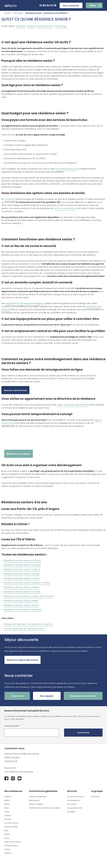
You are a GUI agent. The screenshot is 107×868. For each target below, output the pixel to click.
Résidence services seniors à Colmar (22, 560)
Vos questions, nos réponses (19, 772)
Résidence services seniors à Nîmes (22, 578)
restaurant (10, 199)
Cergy (7, 812)
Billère (7, 804)
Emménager (61, 26)
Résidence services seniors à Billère (22, 587)
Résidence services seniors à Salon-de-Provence (29, 596)
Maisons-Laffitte (11, 827)
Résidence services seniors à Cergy (22, 574)
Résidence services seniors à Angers (22, 565)
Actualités (71, 812)
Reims (7, 838)
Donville (8, 819)
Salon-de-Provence (13, 842)
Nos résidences (73, 800)
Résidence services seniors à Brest (21, 605)
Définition (21, 26)
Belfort (7, 800)
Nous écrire (10, 768)
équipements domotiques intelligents (25, 303)
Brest (7, 808)
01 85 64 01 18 (48, 5)
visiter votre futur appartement (73, 405)
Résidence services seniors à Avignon (23, 610)
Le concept (72, 804)
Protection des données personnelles (45, 808)
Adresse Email (12, 726)
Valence (8, 853)
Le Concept (18, 13)
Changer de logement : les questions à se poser (28, 624)
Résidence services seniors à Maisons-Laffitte (27, 583)
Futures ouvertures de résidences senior (24, 629)
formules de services (66, 169)
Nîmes (7, 834)
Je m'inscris (83, 733)
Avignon (8, 797)
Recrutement (34, 800)
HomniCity (95, 797)
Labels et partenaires (38, 797)
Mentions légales (36, 804)
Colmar (8, 815)
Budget (31, 26)
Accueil (7, 13)
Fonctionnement (45, 26)
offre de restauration (65, 208)
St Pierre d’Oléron (11, 846)
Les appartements (75, 808)
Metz (6, 831)
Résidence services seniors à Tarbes (22, 592)
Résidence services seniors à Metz (21, 601)
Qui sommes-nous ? (76, 797)
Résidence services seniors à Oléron (22, 569)
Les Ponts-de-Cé (11, 823)
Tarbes (7, 849)
